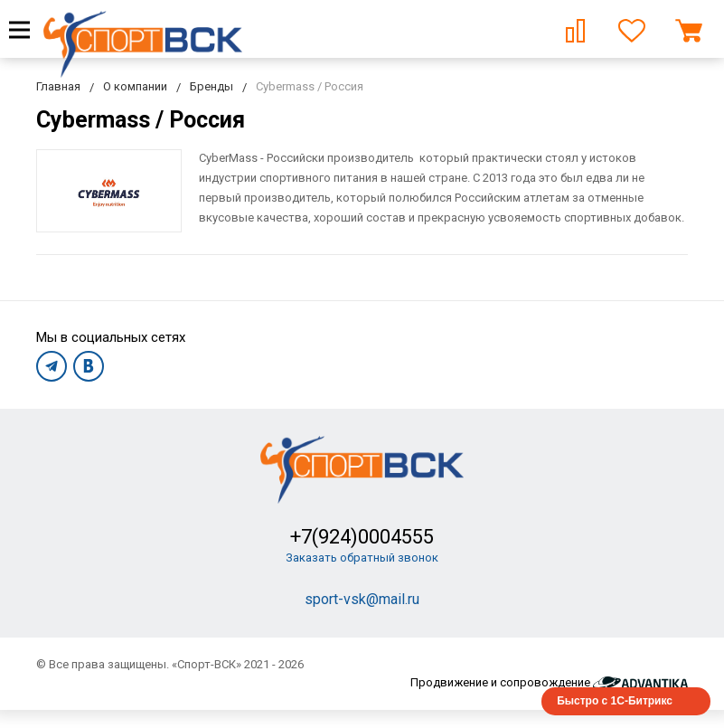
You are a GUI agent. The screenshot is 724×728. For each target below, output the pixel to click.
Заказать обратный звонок (362, 558)
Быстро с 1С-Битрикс (615, 701)
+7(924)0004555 (362, 537)
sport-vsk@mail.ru (362, 599)
